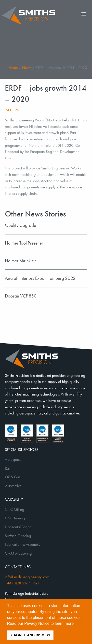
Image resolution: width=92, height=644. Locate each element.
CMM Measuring (18, 553)
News (27, 68)
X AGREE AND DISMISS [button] (30, 635)
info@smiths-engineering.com (27, 577)
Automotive (13, 486)
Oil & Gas (13, 477)
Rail (8, 468)
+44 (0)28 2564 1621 (22, 583)
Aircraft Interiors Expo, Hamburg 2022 (40, 278)
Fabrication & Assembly (23, 544)
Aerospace (13, 459)
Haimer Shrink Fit (20, 261)
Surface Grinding (18, 536)
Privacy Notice (37, 623)
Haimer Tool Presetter (24, 243)
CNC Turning (15, 518)
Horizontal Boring (18, 527)
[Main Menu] (84, 14)
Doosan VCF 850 (21, 296)
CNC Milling (14, 509)
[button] (77, 624)
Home (13, 68)
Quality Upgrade (20, 225)
